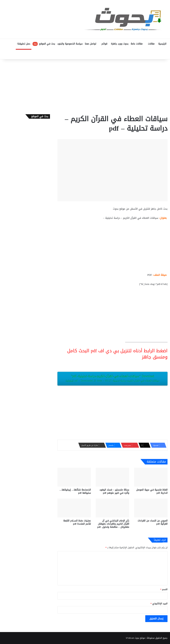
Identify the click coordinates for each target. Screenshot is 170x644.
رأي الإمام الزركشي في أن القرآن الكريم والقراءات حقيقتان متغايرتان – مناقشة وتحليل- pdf (113, 524)
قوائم (104, 44)
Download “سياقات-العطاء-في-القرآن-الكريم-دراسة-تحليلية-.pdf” (112, 378)
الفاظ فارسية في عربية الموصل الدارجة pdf (152, 491)
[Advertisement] (85, 86)
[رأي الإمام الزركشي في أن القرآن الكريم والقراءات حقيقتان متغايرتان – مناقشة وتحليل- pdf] (112, 508)
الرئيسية (162, 44)
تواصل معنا (90, 44)
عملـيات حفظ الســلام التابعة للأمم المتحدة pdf (77, 522)
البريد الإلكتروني (159, 604)
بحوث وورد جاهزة (120, 44)
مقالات (151, 44)
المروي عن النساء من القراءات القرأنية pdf (153, 522)
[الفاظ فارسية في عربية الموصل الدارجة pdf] (151, 477)
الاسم (164, 589)
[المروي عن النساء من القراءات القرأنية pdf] (151, 508)
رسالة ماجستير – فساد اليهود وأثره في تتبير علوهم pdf (114, 491)
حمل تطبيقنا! (24, 44)
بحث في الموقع (44, 44)
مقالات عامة (137, 44)
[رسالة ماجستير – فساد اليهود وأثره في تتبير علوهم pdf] (112, 477)
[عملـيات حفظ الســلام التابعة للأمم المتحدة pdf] (74, 508)
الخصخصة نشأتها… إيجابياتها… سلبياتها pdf (75, 491)
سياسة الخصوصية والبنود (70, 44)
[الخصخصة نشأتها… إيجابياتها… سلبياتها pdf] (74, 477)
